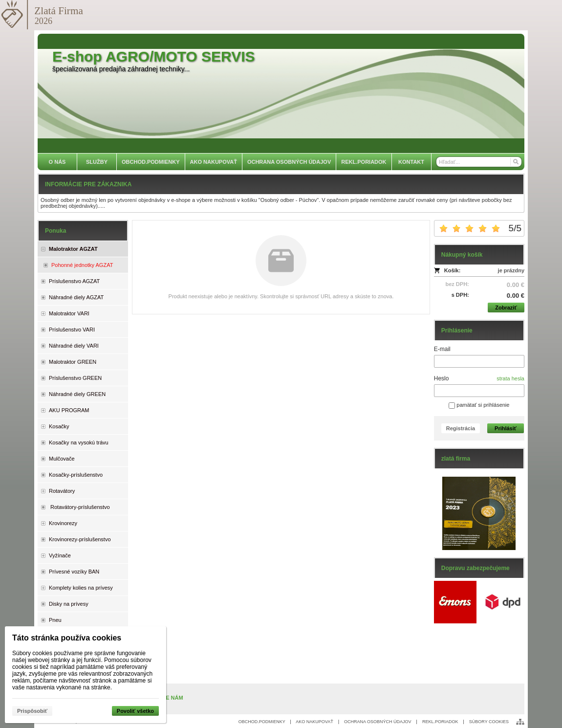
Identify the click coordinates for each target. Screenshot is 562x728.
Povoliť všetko (135, 711)
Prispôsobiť (32, 711)
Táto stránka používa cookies (67, 638)
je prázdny (511, 270)
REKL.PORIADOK (440, 722)
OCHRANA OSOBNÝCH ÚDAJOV (378, 722)
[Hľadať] (515, 162)
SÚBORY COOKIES (489, 722)
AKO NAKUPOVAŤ (314, 722)
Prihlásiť (506, 428)
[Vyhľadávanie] (479, 162)
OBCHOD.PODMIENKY (262, 722)
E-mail (442, 349)
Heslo (442, 378)
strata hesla (510, 378)
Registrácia (461, 428)
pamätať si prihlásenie (479, 405)
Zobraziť (506, 308)
